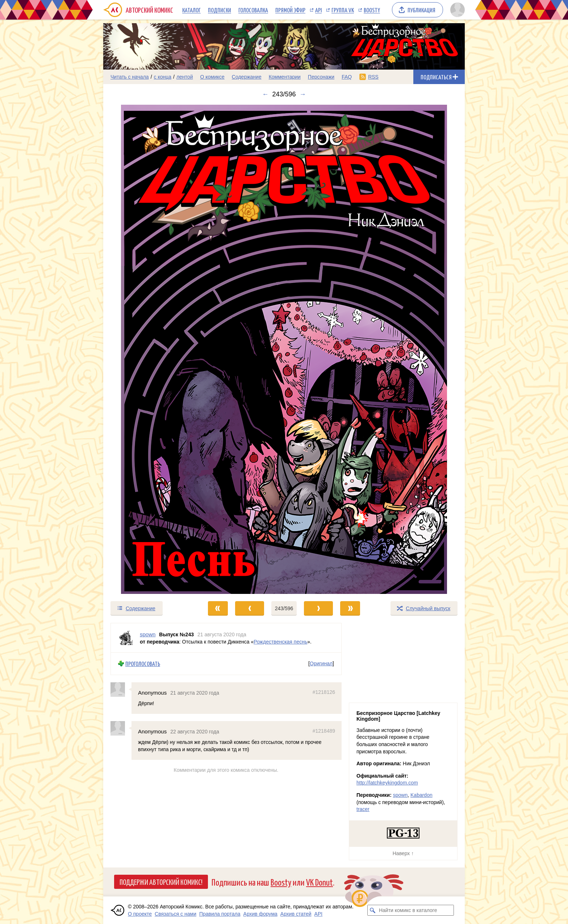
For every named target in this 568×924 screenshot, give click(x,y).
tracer (363, 809)
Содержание (247, 77)
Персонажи (321, 77)
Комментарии (285, 77)
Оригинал (321, 663)
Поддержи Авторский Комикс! (161, 882)
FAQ (347, 77)
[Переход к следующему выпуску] (284, 349)
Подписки (220, 10)
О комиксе (212, 77)
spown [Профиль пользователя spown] (148, 634)
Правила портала (220, 914)
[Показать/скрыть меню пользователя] (456, 10)
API (318, 10)
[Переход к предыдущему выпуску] (149, 349)
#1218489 (324, 731)
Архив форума (260, 914)
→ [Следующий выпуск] (303, 94)
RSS (373, 77)
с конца (163, 77)
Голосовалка (253, 10)
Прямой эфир (290, 10)
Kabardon (421, 795)
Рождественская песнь (280, 641)
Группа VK (343, 10)
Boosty (372, 10)
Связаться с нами (176, 914)
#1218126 (324, 692)
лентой (185, 77)
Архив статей (296, 914)
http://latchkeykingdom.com (387, 783)
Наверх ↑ (403, 853)
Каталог (191, 10)
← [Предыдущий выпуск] (265, 94)
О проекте (140, 914)
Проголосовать (143, 664)
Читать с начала (130, 77)
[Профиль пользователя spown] (125, 638)
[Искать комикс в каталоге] (373, 910)
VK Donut (319, 882)
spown (400, 795)
